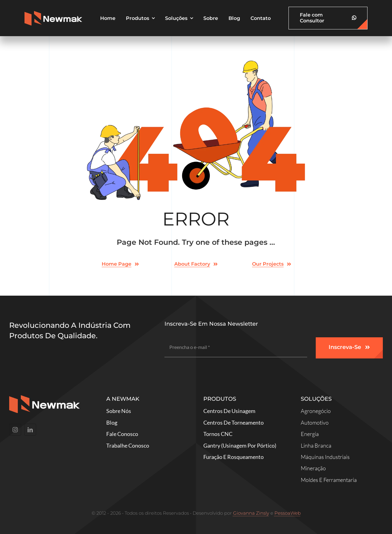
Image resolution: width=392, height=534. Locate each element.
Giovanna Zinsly (251, 513)
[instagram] (15, 430)
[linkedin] (30, 430)
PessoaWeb (288, 513)
